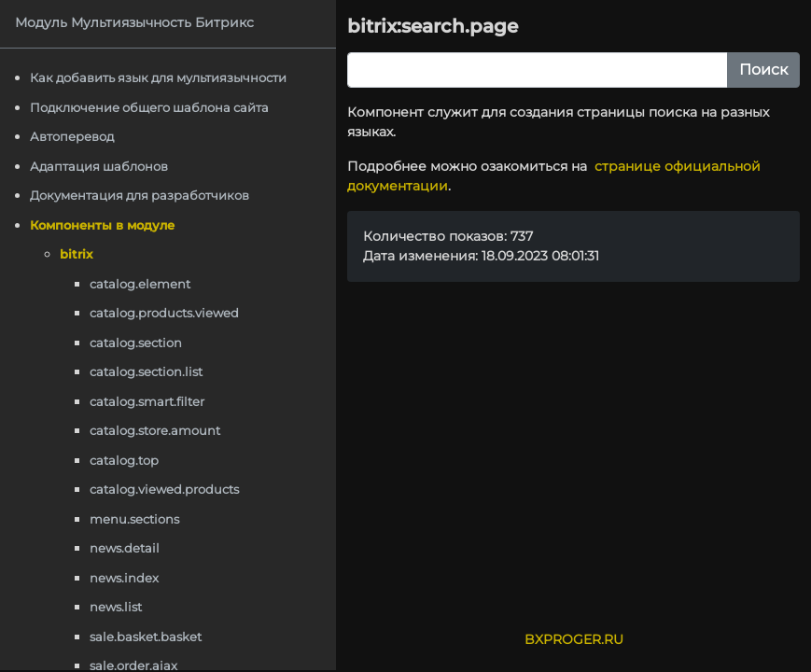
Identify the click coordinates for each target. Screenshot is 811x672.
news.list (116, 607)
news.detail (125, 548)
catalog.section (136, 343)
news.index (124, 578)
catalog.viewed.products (164, 489)
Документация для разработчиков (140, 195)
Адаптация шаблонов (99, 166)
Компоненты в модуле (102, 225)
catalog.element (140, 284)
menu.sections (134, 519)
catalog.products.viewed (164, 313)
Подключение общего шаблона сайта (149, 107)
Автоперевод (72, 136)
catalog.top (124, 460)
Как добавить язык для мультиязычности (158, 77)
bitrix (76, 254)
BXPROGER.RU (574, 639)
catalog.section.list (146, 371)
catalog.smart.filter (147, 401)
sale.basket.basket (146, 637)
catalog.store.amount (155, 430)
